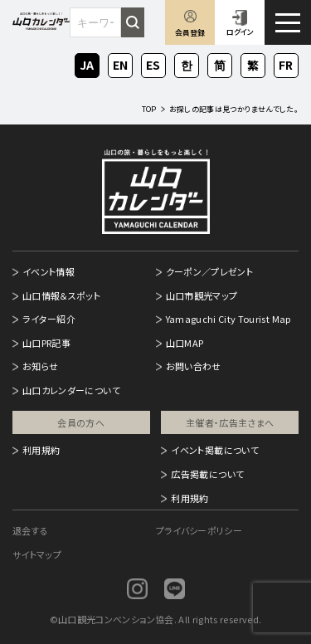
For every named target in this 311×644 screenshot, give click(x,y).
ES (153, 63)
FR (287, 63)
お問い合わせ (194, 366)
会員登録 (190, 33)
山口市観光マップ (202, 295)
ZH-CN (220, 66)
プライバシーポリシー (199, 530)
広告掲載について (207, 474)
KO (187, 63)
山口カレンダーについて (71, 390)
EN (120, 63)
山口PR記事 (46, 343)
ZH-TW (253, 66)
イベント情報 (49, 271)
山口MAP (185, 343)
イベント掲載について (215, 450)
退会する (30, 530)
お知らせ (40, 366)
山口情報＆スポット (61, 295)
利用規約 (41, 450)
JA (87, 63)
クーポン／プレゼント (210, 271)
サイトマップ (37, 554)
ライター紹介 (49, 319)
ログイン (240, 32)
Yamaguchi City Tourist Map (228, 319)
